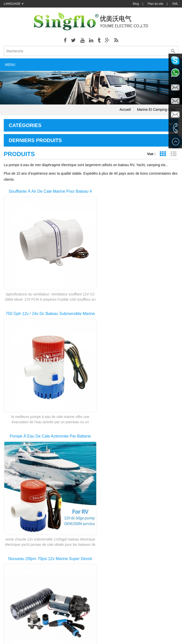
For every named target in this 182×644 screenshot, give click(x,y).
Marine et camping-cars (156, 110)
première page (20, 529)
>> (140, 529)
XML (175, 4)
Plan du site (156, 4)
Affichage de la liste (173, 154)
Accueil (125, 110)
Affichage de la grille (163, 154)
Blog (136, 4)
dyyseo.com (141, 636)
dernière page (163, 529)
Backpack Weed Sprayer (114, 626)
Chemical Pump (82, 626)
